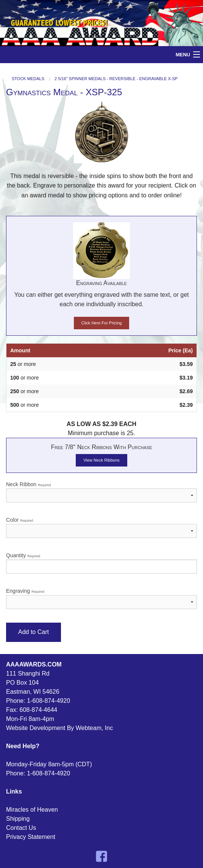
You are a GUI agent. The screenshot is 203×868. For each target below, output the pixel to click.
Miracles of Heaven (32, 810)
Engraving (101, 598)
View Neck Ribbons (101, 460)
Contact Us (21, 828)
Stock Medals (28, 79)
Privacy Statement (31, 837)
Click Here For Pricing (102, 323)
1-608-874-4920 (48, 701)
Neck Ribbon (101, 492)
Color (101, 527)
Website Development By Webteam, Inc (59, 728)
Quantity (101, 563)
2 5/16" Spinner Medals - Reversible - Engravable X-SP (116, 79)
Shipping (18, 819)
